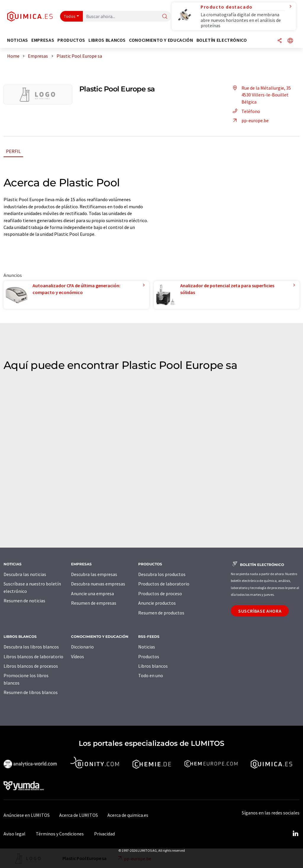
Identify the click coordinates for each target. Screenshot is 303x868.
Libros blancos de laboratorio (33, 656)
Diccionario (82, 647)
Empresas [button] (43, 40)
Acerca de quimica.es (128, 815)
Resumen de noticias (24, 601)
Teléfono (245, 111)
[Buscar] (165, 17)
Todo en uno (151, 675)
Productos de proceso (160, 593)
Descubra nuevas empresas (98, 584)
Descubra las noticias (25, 574)
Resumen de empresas (94, 603)
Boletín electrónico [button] (222, 40)
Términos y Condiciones (60, 834)
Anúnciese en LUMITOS (27, 815)
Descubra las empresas (94, 574)
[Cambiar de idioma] (290, 41)
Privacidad (104, 834)
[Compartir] (280, 41)
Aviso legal (14, 834)
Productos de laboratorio (164, 584)
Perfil (13, 151)
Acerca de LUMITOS (79, 815)
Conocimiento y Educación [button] (161, 40)
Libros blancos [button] (107, 40)
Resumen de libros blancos (31, 692)
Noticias (147, 647)
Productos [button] (71, 40)
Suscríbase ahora (260, 611)
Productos (149, 656)
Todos (70, 16)
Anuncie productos (157, 603)
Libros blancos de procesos (31, 666)
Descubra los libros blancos (31, 647)
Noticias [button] (18, 40)
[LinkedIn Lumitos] (295, 834)
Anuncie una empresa (92, 593)
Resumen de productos (161, 613)
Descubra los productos (162, 574)
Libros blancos (153, 666)
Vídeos (78, 656)
